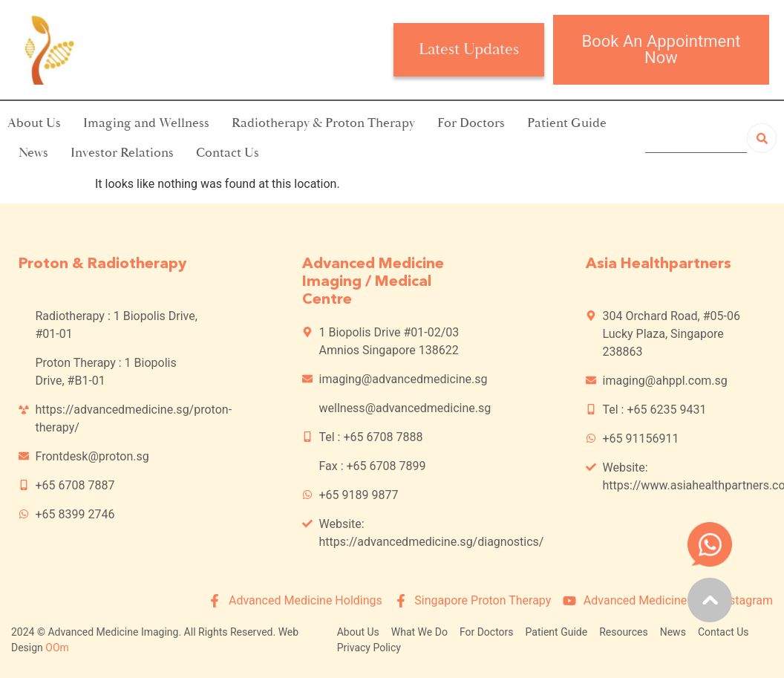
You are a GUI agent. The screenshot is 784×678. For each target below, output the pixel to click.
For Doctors (471, 123)
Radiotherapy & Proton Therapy (323, 123)
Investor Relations (122, 153)
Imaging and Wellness (146, 123)
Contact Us (228, 153)
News (33, 153)
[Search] (762, 138)
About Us (34, 123)
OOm (57, 648)
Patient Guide (567, 123)
